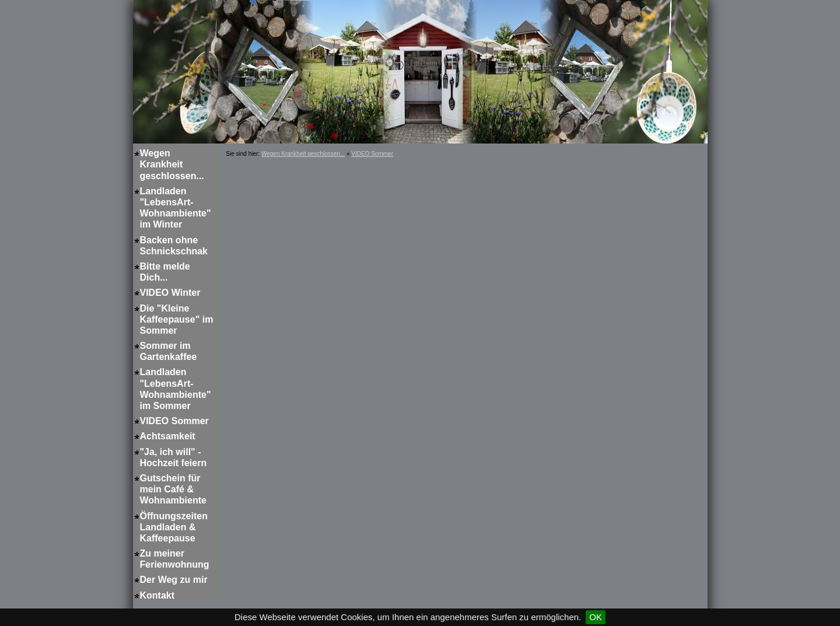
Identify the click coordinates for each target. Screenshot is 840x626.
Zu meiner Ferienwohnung (175, 559)
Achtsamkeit (168, 436)
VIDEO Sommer (174, 421)
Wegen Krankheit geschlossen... (172, 164)
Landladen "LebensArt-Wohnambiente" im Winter (176, 208)
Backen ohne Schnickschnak (174, 246)
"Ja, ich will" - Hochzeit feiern (174, 457)
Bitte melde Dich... (165, 272)
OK (596, 617)
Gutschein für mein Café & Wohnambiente (173, 489)
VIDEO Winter (170, 293)
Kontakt (157, 595)
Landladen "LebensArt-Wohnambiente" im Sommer (176, 389)
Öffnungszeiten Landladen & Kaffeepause (174, 527)
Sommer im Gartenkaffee (169, 351)
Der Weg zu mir (174, 580)
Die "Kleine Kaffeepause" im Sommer (177, 319)
